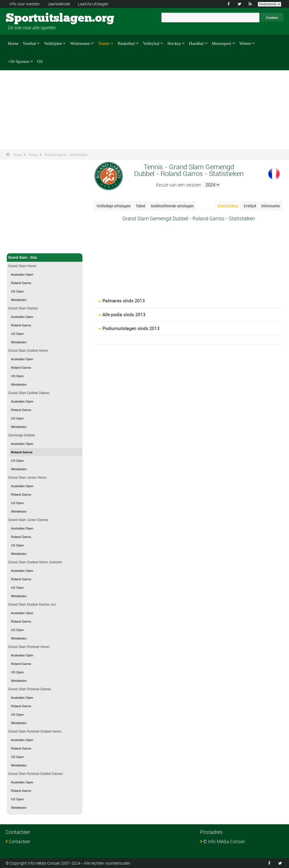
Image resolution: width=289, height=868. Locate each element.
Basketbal (126, 43)
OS (40, 61)
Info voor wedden (25, 4)
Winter (245, 43)
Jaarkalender (59, 4)
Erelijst (250, 206)
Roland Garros (21, 283)
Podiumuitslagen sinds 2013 (131, 328)
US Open (17, 291)
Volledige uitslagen (114, 206)
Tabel (141, 206)
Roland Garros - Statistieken (66, 155)
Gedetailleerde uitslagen (172, 206)
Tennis (104, 43)
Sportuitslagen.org (27, 18)
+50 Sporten (19, 61)
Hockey (174, 43)
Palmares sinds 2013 (124, 301)
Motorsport (221, 43)
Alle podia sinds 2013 (124, 315)
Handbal (196, 43)
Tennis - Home (20, 246)
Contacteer (19, 841)
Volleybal (151, 43)
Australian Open (22, 274)
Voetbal (29, 43)
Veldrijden (53, 43)
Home (13, 43)
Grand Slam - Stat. (45, 258)
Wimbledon (19, 300)
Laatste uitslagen (93, 4)
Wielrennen (80, 43)
